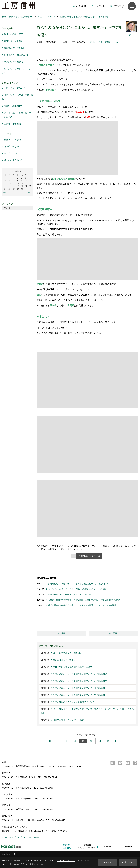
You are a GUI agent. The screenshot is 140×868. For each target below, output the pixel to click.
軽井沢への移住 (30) (14, 34)
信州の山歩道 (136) (13, 160)
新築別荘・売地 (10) (14, 62)
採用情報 (129, 846)
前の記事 (61, 633)
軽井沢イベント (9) (13, 41)
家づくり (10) (10, 153)
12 (91, 741)
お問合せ (81, 6)
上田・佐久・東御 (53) (15, 88)
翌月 (30, 193)
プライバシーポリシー (29, 837)
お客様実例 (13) (11, 146)
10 (75, 741)
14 (108, 741)
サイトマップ (10, 837)
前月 (6, 193)
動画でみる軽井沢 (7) (14, 48)
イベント (100, 6)
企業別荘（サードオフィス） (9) (17, 71)
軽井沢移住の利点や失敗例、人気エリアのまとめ (70, 594)
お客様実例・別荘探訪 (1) (16, 55)
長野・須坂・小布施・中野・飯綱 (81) (18, 97)
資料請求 (119, 6)
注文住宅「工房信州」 (67, 846)
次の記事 (113, 633)
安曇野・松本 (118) (13, 106)
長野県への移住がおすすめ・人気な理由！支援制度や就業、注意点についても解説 (84, 600)
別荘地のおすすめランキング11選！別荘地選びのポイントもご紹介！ (78, 584)
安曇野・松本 (111, 42)
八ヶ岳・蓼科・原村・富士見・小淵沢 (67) (18, 115)
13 (100, 741)
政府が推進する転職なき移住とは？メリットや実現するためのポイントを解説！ (83, 605)
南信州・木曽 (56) (12, 124)
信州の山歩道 (96, 42)
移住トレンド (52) (12, 140)
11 (83, 741)
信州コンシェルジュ (90, 556)
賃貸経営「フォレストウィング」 (87, 846)
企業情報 (108, 846)
